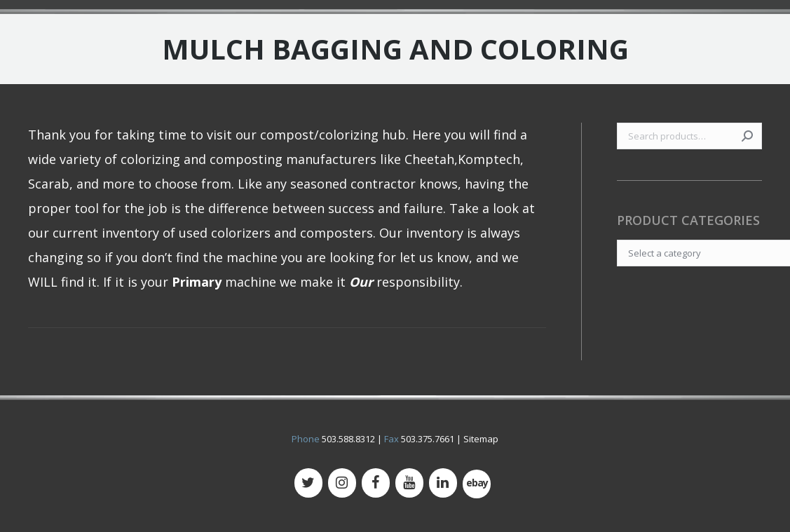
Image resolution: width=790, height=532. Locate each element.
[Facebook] (376, 483)
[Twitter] (308, 483)
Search (747, 136)
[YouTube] (409, 483)
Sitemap (481, 439)
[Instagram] (342, 483)
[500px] (477, 484)
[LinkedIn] (443, 483)
